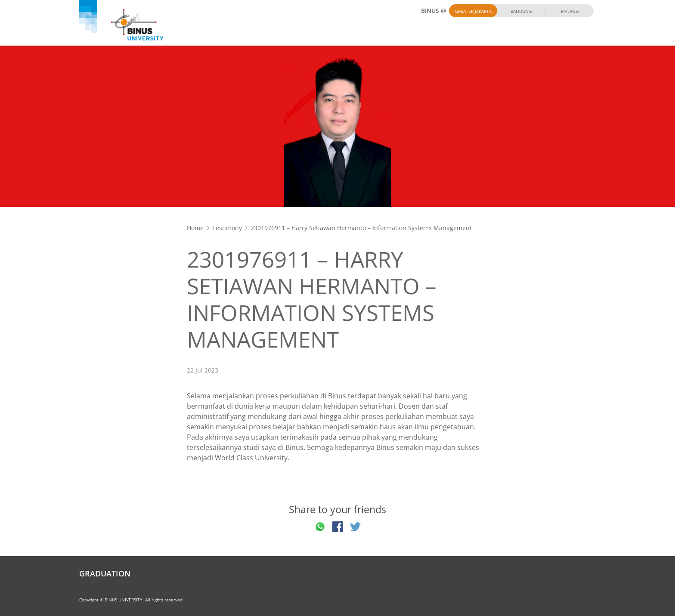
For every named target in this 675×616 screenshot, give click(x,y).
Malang (570, 11)
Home (195, 228)
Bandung (521, 11)
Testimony (227, 228)
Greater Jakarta (473, 11)
